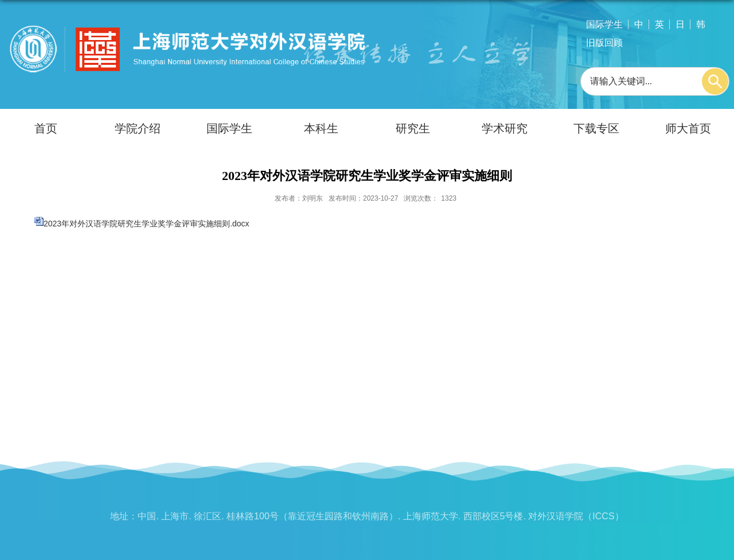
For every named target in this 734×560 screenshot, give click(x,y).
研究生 (413, 128)
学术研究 (505, 128)
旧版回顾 (604, 43)
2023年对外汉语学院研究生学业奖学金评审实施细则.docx (147, 224)
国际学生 (604, 24)
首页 (46, 128)
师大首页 (688, 128)
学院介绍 (138, 128)
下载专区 (596, 128)
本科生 (321, 128)
